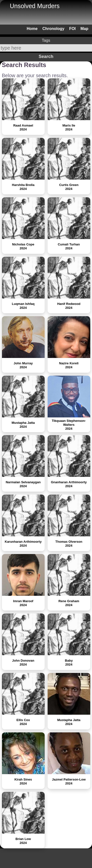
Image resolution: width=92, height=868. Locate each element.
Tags (46, 40)
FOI (72, 29)
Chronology (53, 29)
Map (84, 29)
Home (32, 29)
